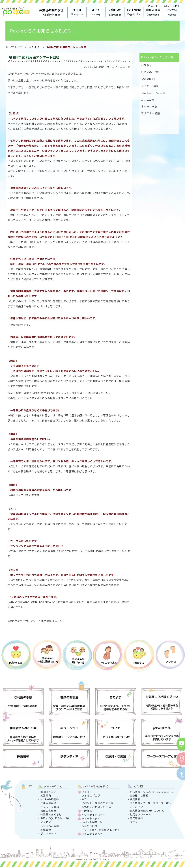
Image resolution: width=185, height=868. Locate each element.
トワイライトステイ (93, 815)
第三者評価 (136, 818)
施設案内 (46, 796)
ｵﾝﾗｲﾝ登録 (134, 12)
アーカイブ (136, 807)
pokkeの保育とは (92, 822)
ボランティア (48, 833)
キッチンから (149, 106)
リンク (134, 822)
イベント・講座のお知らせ (98, 803)
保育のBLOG (149, 79)
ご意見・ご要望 (139, 796)
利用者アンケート (140, 814)
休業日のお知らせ (51, 13)
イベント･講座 (150, 86)
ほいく (96, 12)
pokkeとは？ (48, 792)
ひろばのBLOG (150, 72)
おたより (34, 47)
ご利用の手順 (48, 803)
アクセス (172, 12)
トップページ (14, 47)
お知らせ (115, 12)
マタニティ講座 (151, 113)
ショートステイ (91, 818)
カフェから (148, 100)
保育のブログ (90, 826)
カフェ (86, 799)
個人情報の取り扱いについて (147, 811)
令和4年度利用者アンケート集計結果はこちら (35, 621)
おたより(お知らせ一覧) (55, 818)
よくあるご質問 (50, 826)
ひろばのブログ (91, 796)
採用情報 (135, 799)
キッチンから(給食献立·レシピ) (100, 830)
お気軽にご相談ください (96, 807)
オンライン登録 (50, 807)
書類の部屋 (153, 12)
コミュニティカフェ (153, 93)
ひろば (77, 12)
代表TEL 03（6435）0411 (164, 6)
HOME (28, 786)
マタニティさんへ (92, 834)
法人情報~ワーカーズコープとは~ (150, 803)
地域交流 (46, 830)
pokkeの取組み (50, 799)
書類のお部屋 (48, 811)
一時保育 (87, 811)
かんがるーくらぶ (152, 792)
